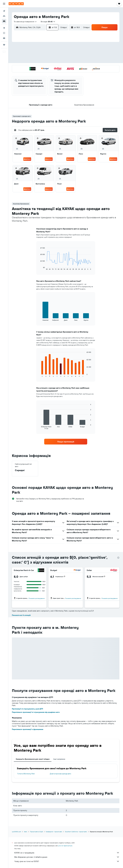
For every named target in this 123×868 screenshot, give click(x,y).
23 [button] (58, 67)
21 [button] (46, 67)
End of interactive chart (39, 268)
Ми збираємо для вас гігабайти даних (67, 857)
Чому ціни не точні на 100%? (67, 861)
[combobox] (25, 22)
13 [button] (40, 61)
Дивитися (27, 159)
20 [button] (40, 67)
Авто (26, 832)
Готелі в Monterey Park (26, 774)
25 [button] (29, 73)
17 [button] (23, 67)
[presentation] (118, 558)
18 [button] (29, 67)
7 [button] (46, 56)
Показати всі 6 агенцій (21, 615)
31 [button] (23, 79)
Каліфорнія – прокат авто (54, 832)
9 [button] (58, 56)
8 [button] (52, 56)
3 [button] (23, 56)
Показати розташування (37, 598)
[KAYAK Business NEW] (4, 38)
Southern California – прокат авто (76, 832)
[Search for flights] (4, 11)
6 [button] (40, 56)
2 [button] (58, 50)
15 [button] (52, 61)
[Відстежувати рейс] (4, 33)
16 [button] (58, 61)
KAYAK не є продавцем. (67, 853)
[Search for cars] (4, 21)
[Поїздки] (4, 45)
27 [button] (40, 73)
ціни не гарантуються (65, 846)
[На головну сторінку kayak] (16, 4)
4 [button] (29, 56)
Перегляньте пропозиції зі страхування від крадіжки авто (36, 712)
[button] (4, 4)
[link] (66, 442)
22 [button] (52, 67)
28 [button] (46, 73)
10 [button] (23, 61)
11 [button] (29, 61)
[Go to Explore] (4, 28)
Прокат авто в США (36, 832)
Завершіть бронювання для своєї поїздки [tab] (33, 759)
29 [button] (52, 73)
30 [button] (58, 73)
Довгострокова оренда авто (60, 774)
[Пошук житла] (4, 16)
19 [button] (35, 67)
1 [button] (52, 50)
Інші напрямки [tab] (59, 759)
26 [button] (34, 73)
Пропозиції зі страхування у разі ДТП (27, 709)
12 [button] (35, 61)
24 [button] (23, 73)
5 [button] (35, 56)
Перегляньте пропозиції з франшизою (28, 729)
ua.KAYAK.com (17, 832)
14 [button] (46, 61)
